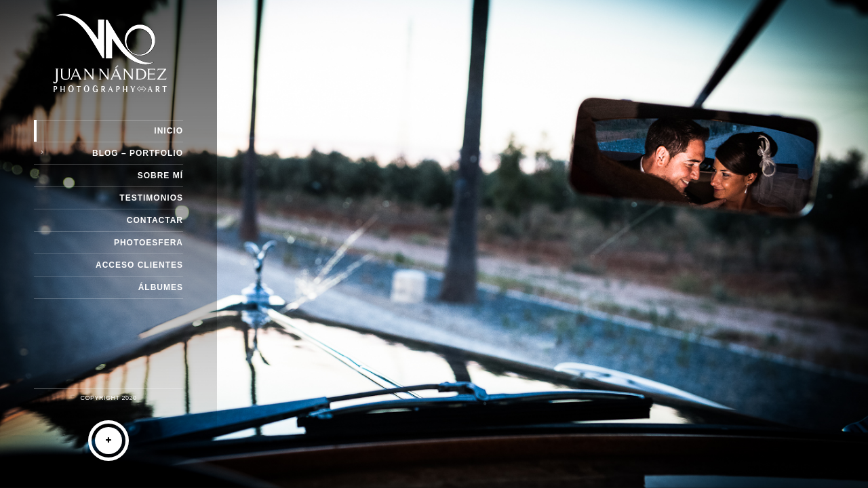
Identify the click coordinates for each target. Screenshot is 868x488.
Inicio (169, 131)
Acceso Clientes (139, 265)
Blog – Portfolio (138, 153)
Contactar (155, 220)
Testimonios (151, 198)
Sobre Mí (160, 176)
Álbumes (161, 287)
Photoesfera (149, 243)
